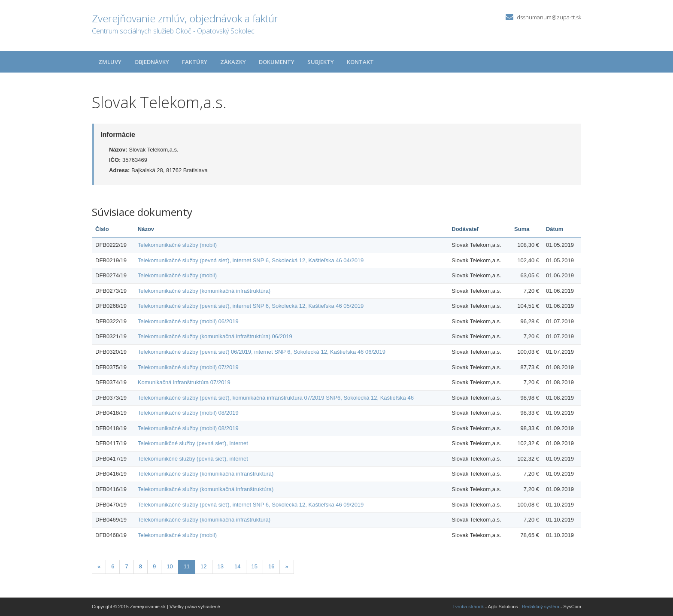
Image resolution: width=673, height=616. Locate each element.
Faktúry (195, 62)
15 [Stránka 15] (255, 566)
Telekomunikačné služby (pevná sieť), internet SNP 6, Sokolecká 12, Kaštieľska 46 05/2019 (251, 306)
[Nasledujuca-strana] (286, 567)
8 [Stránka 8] (141, 566)
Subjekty (321, 62)
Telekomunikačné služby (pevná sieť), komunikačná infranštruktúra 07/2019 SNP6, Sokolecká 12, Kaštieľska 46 (276, 398)
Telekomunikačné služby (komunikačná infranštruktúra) (206, 474)
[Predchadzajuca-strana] (99, 567)
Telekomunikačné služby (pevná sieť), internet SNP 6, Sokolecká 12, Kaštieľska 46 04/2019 (251, 260)
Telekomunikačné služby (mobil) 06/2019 (188, 321)
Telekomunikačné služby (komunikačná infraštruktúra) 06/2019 (215, 336)
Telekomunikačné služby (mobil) (177, 245)
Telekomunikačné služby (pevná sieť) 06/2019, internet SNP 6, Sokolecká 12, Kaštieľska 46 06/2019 (262, 352)
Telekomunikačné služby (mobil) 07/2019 (188, 367)
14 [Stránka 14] (237, 566)
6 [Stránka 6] (113, 566)
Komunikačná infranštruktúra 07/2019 (184, 382)
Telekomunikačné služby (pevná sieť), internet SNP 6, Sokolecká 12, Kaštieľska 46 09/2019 (251, 505)
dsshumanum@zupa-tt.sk (549, 17)
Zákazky (233, 62)
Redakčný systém (541, 607)
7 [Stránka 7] (126, 566)
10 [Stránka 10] (170, 566)
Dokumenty (277, 62)
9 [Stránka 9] (154, 566)
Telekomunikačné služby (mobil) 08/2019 (188, 413)
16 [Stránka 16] (271, 566)
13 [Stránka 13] (221, 566)
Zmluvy (110, 62)
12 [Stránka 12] (203, 566)
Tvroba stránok (468, 607)
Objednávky (152, 62)
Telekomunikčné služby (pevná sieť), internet (193, 443)
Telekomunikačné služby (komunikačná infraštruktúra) (204, 291)
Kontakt (360, 62)
